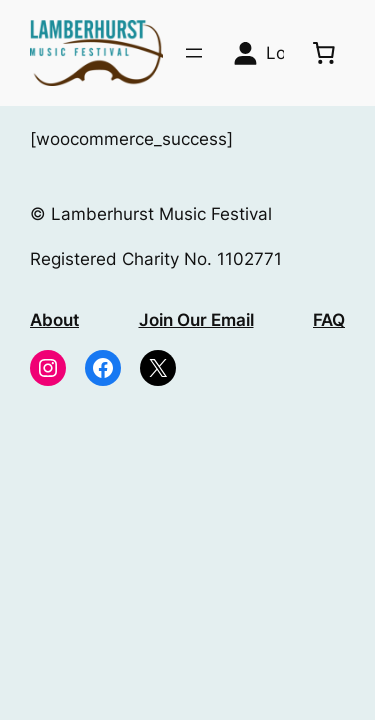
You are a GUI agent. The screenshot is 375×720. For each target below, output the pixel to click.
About (54, 320)
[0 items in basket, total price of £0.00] (324, 53)
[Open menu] (194, 53)
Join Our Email (196, 320)
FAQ (329, 320)
